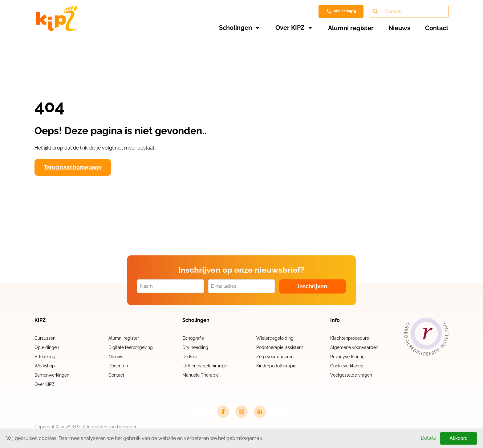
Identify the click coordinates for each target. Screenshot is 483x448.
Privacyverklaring (347, 357)
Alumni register (351, 28)
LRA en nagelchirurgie (205, 366)
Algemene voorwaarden (354, 347)
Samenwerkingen (52, 375)
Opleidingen (47, 347)
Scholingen (235, 28)
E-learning (45, 357)
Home (47, 47)
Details (428, 438)
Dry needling (195, 347)
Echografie (193, 338)
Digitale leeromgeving (131, 347)
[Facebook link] (223, 412)
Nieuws (399, 28)
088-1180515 (345, 11)
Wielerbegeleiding (275, 338)
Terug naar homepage (73, 167)
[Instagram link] (241, 412)
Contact (437, 28)
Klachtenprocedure (350, 338)
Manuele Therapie (201, 375)
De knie (190, 357)
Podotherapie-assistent (280, 347)
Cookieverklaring (347, 366)
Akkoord (459, 438)
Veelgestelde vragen (351, 375)
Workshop (45, 366)
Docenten (118, 366)
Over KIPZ (290, 28)
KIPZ (40, 320)
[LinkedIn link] (260, 412)
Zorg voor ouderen (275, 357)
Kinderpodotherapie (276, 366)
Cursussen (45, 338)
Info (335, 320)
